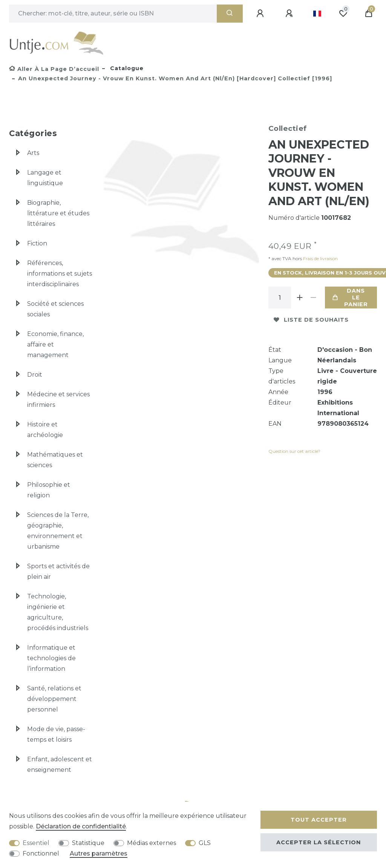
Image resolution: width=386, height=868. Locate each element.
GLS (205, 843)
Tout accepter (319, 820)
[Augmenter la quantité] (300, 298)
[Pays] (317, 14)
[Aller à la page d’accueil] (54, 69)
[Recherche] (230, 14)
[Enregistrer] (290, 14)
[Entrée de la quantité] (280, 298)
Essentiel (36, 843)
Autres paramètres (99, 853)
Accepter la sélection (319, 842)
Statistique (88, 843)
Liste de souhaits (311, 320)
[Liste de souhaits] (343, 14)
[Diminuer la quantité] (314, 298)
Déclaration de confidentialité (81, 826)
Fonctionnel (41, 853)
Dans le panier (350, 298)
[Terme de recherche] (113, 14)
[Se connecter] (261, 14)
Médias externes (152, 843)
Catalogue (126, 68)
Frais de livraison (320, 258)
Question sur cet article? (294, 451)
